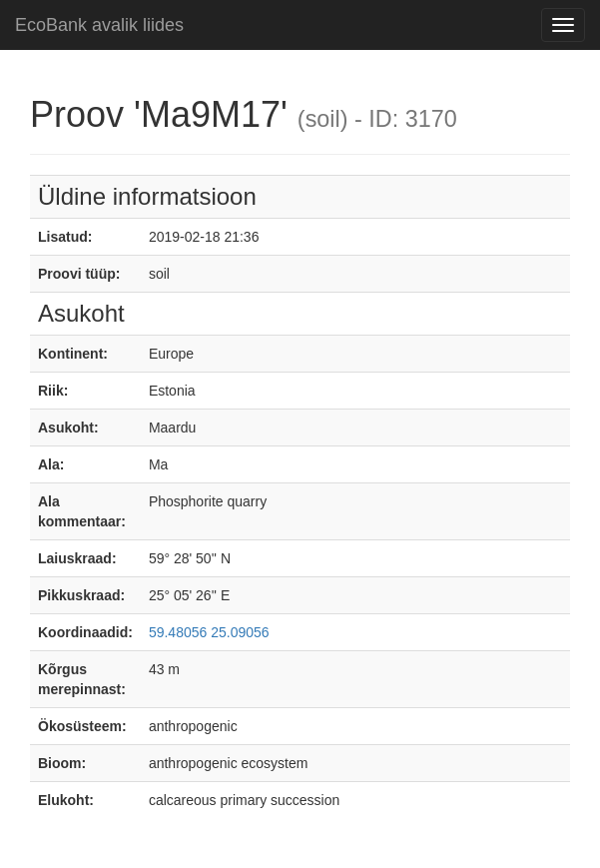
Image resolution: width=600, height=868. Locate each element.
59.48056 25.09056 (209, 632)
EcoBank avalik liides (99, 25)
